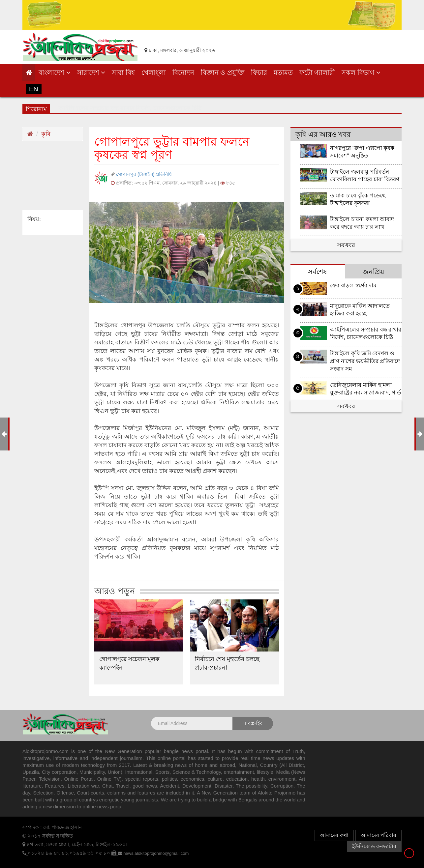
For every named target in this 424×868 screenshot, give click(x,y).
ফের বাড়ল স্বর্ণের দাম (353, 286)
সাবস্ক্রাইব (253, 723)
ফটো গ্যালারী (317, 72)
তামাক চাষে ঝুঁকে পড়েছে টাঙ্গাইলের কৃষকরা (358, 199)
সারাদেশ (91, 72)
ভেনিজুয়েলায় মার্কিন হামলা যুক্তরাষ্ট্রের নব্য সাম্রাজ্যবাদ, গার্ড (366, 389)
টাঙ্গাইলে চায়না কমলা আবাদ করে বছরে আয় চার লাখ (362, 223)
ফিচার (259, 72)
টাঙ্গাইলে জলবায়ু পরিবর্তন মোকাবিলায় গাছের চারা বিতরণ (365, 176)
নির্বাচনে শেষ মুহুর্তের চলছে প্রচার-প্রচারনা (227, 663)
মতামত (283, 72)
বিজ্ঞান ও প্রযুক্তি (223, 72)
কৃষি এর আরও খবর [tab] (323, 134)
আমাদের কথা (334, 835)
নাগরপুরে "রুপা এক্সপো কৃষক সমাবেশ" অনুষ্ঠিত (362, 152)
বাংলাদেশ (55, 72)
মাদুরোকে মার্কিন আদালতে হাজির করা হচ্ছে (360, 310)
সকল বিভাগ (361, 72)
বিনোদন (183, 72)
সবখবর (346, 245)
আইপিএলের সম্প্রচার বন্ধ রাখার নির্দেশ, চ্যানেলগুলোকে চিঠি (366, 333)
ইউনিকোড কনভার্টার (374, 846)
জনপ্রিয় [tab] (373, 272)
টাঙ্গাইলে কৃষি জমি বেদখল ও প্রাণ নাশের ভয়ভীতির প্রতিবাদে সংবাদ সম (365, 361)
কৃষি (46, 134)
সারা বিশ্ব (123, 72)
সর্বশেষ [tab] (318, 272)
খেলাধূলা (154, 72)
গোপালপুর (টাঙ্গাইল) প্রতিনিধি (145, 174)
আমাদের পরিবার (379, 835)
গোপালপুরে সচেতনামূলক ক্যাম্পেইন (129, 663)
